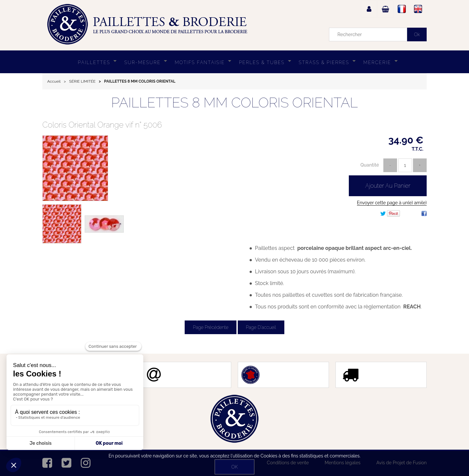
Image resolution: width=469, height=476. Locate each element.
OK (234, 467)
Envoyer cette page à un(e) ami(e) (392, 203)
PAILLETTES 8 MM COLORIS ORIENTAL (234, 103)
